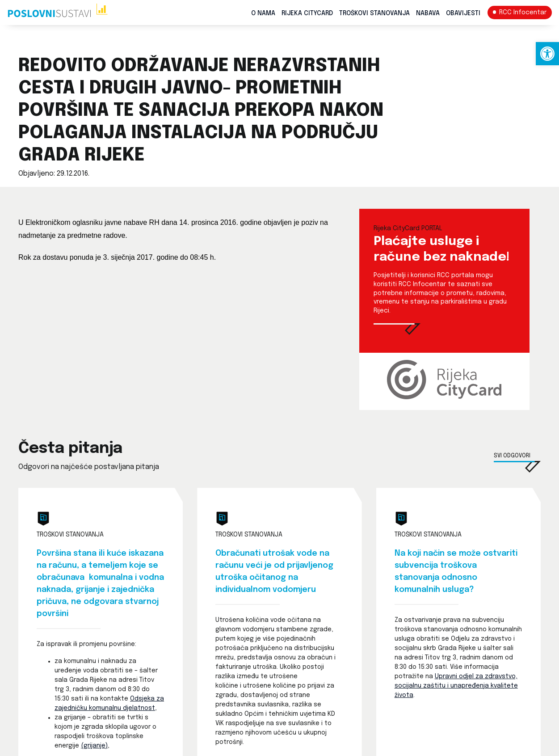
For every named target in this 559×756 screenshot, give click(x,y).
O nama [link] (263, 13)
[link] (547, 54)
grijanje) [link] (96, 746)
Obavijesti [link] (463, 13)
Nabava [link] (428, 13)
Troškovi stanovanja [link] (374, 13)
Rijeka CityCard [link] (307, 13)
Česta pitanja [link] (70, 449)
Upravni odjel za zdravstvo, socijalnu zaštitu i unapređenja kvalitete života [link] (456, 686)
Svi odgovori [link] (512, 456)
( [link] (82, 746)
